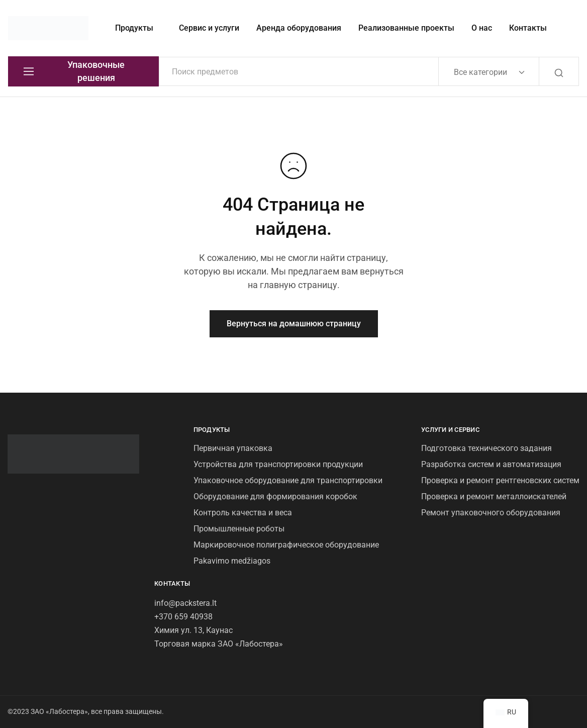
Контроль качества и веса (243, 513)
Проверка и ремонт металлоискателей (494, 496)
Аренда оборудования (299, 28)
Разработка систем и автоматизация (491, 464)
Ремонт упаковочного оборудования (491, 513)
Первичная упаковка (233, 448)
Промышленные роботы (239, 529)
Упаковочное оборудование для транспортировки (288, 480)
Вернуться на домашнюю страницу (294, 324)
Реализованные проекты (406, 28)
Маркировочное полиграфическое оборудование (286, 545)
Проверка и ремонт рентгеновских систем (500, 480)
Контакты (528, 28)
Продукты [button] (134, 28)
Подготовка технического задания (486, 448)
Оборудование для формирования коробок (275, 496)
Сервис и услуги (209, 28)
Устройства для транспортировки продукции (278, 464)
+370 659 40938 (183, 617)
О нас (482, 28)
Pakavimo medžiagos (232, 561)
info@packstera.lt (185, 603)
